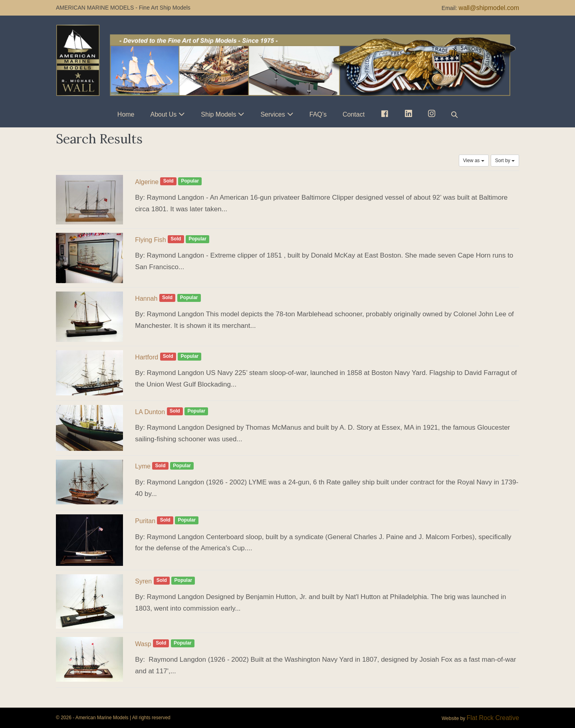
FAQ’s (318, 114)
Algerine (147, 182)
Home (126, 114)
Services (273, 114)
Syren (143, 581)
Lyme (143, 466)
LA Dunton (150, 412)
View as (474, 161)
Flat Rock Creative (493, 718)
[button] (454, 114)
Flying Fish (150, 240)
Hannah (146, 299)
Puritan (145, 521)
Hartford (147, 357)
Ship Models (218, 114)
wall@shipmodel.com (489, 8)
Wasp (143, 644)
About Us (164, 114)
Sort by (505, 161)
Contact (354, 114)
